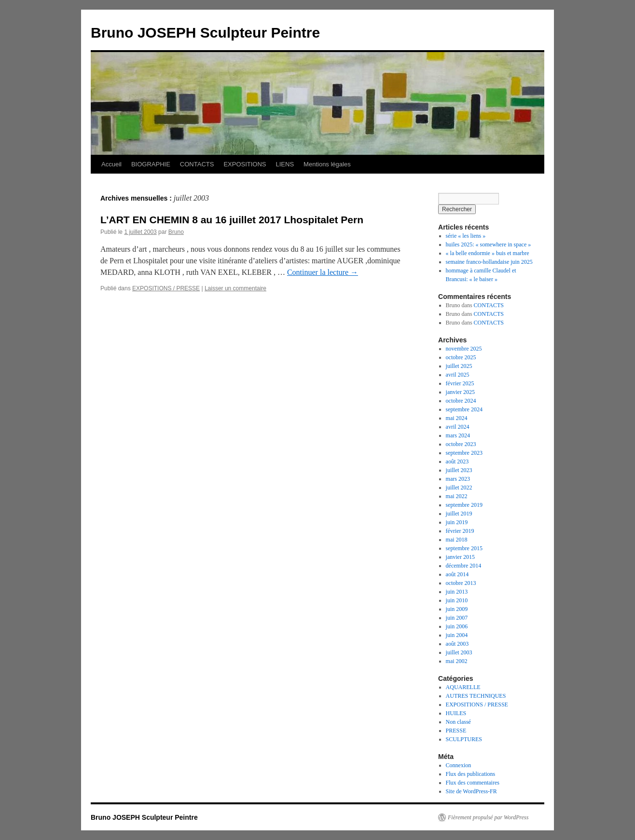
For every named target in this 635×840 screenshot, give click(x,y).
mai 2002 (457, 661)
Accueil (111, 164)
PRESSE (456, 731)
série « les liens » (466, 236)
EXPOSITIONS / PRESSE (166, 288)
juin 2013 (457, 592)
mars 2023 (458, 479)
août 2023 (457, 461)
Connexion (459, 765)
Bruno (176, 232)
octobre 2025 (461, 357)
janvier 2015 (460, 557)
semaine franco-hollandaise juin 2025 (489, 262)
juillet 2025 (459, 366)
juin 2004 (457, 635)
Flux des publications (471, 774)
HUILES (456, 713)
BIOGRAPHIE (151, 164)
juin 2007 (457, 618)
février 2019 (460, 531)
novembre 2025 (464, 349)
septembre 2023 (464, 453)
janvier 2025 (460, 392)
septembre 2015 (464, 548)
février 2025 (460, 383)
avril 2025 (458, 375)
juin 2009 (457, 609)
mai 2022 (457, 496)
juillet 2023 (459, 470)
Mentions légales (327, 164)
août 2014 (457, 574)
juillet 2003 (459, 652)
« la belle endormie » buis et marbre (488, 253)
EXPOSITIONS (245, 164)
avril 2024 (458, 427)
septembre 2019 (464, 505)
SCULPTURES (464, 739)
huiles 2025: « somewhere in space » (489, 244)
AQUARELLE (463, 687)
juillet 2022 (459, 488)
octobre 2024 (461, 401)
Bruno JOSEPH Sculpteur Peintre (205, 33)
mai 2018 (457, 540)
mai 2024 (457, 418)
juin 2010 (457, 600)
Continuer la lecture (323, 272)
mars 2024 (458, 435)
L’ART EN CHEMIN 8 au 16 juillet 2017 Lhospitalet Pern (232, 220)
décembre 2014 (464, 566)
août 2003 (457, 644)
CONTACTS (197, 164)
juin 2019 (457, 522)
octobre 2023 (461, 444)
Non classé (458, 722)
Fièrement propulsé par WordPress (488, 817)
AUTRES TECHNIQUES (476, 696)
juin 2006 (457, 626)
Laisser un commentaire (235, 288)
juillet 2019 (459, 514)
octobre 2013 (461, 583)
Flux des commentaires (473, 783)
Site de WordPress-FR (471, 791)
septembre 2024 (464, 409)
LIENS (285, 164)
